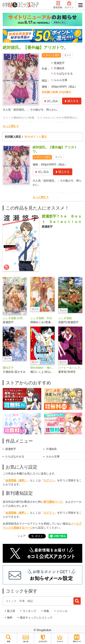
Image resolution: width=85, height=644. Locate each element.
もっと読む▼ (11, 126)
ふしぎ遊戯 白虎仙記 (15, 318)
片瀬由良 (59, 68)
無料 (10, 618)
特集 (46, 611)
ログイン (69, 5)
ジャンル (62, 611)
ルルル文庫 (61, 80)
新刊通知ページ (53, 502)
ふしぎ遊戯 (65, 318)
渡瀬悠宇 (59, 63)
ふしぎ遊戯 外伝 (41, 318)
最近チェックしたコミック (36, 618)
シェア (22, 536)
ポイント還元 (53, 55)
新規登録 (58, 5)
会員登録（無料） (16, 480)
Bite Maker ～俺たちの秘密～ (42, 368)
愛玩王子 (8, 368)
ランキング (29, 611)
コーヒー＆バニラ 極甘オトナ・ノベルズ (70, 368)
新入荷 (11, 611)
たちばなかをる (63, 74)
